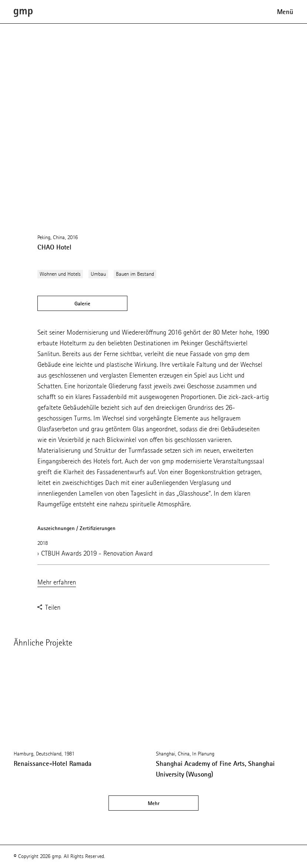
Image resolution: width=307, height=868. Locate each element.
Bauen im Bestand (135, 274)
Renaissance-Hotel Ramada (53, 764)
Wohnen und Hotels (60, 274)
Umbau (98, 274)
